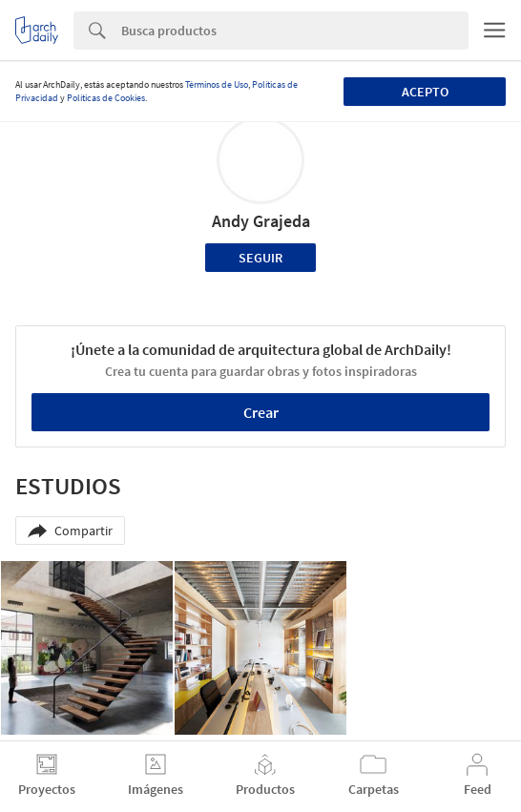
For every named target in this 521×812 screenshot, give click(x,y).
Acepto (425, 92)
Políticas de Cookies (106, 98)
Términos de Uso (217, 84)
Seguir (260, 258)
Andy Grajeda (261, 221)
